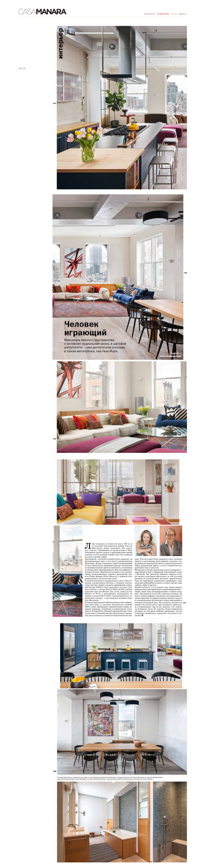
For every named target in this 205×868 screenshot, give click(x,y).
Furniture (163, 14)
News (174, 14)
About (183, 14)
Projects (150, 14)
